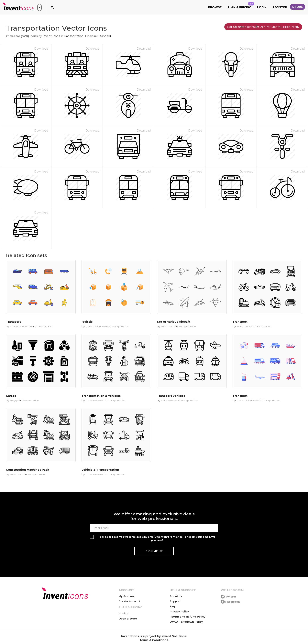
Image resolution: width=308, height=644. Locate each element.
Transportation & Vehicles (101, 396)
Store (297, 7)
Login (262, 7)
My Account (127, 596)
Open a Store (128, 619)
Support (175, 601)
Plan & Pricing (241, 5)
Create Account (129, 601)
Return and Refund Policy (187, 617)
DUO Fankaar (169, 400)
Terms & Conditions (154, 640)
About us (176, 596)
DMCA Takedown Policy (186, 622)
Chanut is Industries (21, 326)
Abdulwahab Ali (95, 400)
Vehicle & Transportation (100, 470)
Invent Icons (51, 36)
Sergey (14, 400)
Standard (105, 36)
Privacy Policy (179, 611)
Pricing (124, 613)
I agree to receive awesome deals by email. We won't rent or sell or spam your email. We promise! (157, 539)
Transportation (74, 36)
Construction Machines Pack (27, 470)
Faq (172, 606)
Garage (11, 396)
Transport (13, 322)
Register (280, 7)
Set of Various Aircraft (174, 322)
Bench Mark (168, 326)
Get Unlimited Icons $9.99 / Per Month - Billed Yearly (263, 27)
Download (41, 49)
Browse (215, 7)
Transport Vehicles (171, 396)
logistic (87, 322)
